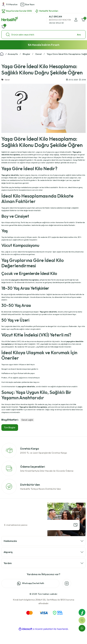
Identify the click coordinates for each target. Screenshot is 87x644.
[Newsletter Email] (41, 525)
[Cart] (84, 20)
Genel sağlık (27, 420)
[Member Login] (76, 20)
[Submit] (76, 525)
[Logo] (9, 19)
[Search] (43, 35)
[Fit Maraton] (82, 612)
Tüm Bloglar (10, 427)
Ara (79, 35)
